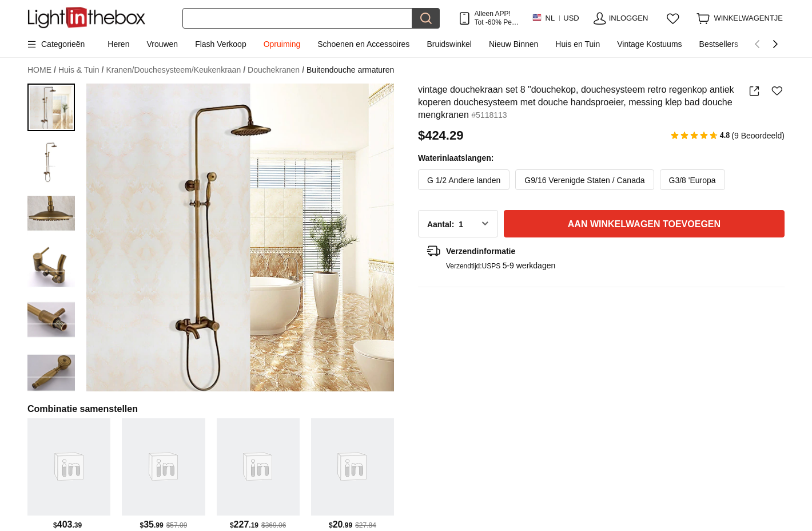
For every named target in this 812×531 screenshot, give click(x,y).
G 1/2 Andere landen (464, 180)
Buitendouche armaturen (350, 70)
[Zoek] (297, 18)
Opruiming (282, 44)
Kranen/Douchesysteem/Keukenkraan (176, 70)
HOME (42, 70)
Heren (118, 44)
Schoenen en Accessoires (363, 44)
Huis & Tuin (81, 70)
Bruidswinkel (449, 44)
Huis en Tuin (578, 44)
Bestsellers (719, 44)
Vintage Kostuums (649, 44)
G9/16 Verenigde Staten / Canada (584, 180)
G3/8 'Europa (692, 180)
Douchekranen (276, 70)
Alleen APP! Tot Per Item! (494, 18)
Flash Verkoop (221, 44)
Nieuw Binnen (514, 44)
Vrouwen (162, 44)
